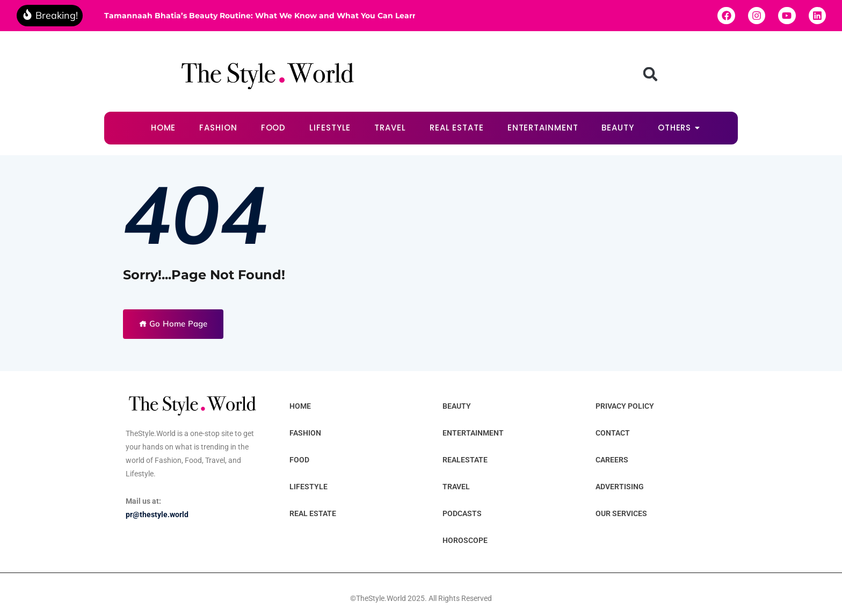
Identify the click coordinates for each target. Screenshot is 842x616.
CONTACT (613, 433)
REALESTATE (465, 460)
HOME (164, 128)
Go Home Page (173, 324)
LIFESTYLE (330, 128)
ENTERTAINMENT (543, 128)
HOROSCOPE (465, 540)
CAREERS (612, 460)
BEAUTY (618, 128)
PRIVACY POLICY (625, 406)
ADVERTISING (620, 487)
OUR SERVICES (621, 513)
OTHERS (678, 128)
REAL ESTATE (457, 128)
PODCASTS (462, 513)
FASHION (218, 128)
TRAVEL (390, 128)
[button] (650, 74)
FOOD (274, 128)
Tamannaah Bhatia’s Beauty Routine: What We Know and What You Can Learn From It (260, 16)
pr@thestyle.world (157, 514)
